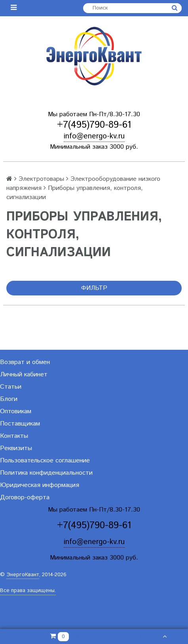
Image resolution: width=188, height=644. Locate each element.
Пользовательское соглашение (45, 461)
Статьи (11, 387)
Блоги (9, 399)
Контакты (14, 436)
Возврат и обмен (25, 362)
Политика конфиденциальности (46, 473)
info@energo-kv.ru (94, 136)
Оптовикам (16, 411)
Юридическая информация (40, 485)
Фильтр (94, 288)
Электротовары (41, 179)
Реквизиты (16, 448)
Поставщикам (20, 424)
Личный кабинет (24, 375)
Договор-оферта (25, 497)
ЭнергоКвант (23, 575)
